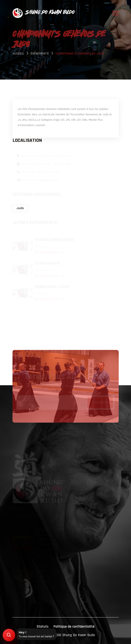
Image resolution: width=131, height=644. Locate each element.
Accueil (18, 54)
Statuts (43, 626)
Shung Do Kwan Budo (79, 635)
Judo (20, 208)
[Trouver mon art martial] (9, 635)
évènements (40, 54)
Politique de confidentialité (74, 626)
